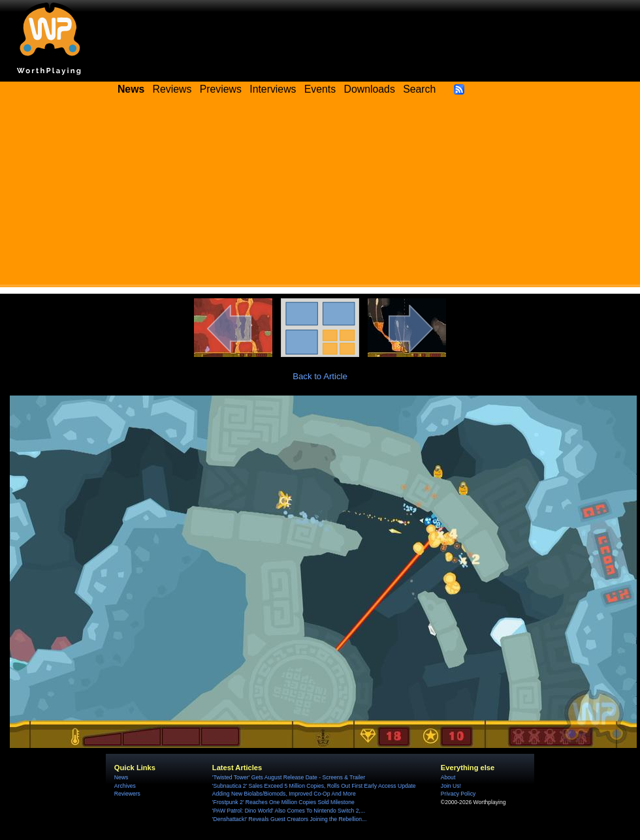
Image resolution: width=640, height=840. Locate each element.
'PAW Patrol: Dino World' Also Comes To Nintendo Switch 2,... (289, 811)
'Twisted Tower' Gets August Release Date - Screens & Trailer (289, 777)
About (448, 777)
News (121, 777)
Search (419, 89)
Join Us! (451, 786)
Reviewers (127, 794)
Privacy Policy (458, 794)
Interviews (273, 89)
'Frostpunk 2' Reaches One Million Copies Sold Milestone (283, 802)
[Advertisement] (320, 196)
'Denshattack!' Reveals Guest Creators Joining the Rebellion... (289, 819)
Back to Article (320, 376)
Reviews (172, 89)
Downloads (370, 89)
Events (320, 89)
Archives (125, 786)
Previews (221, 89)
